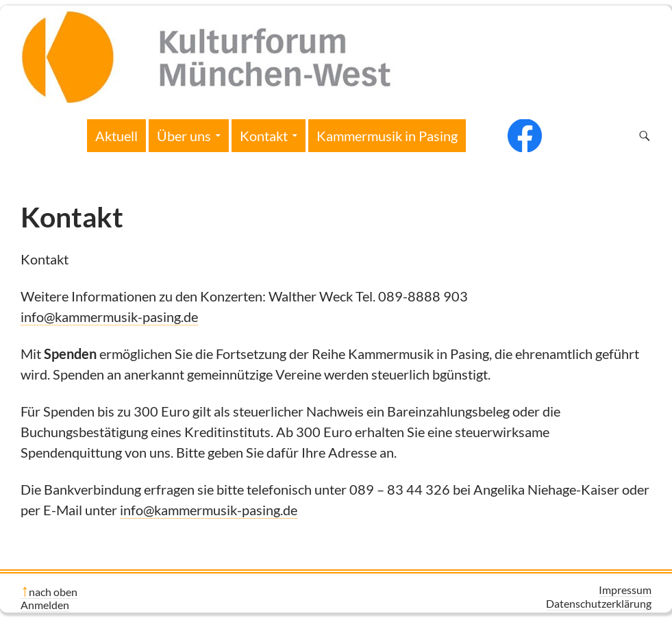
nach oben (53, 592)
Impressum (625, 590)
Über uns (184, 136)
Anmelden (45, 605)
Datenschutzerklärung (599, 603)
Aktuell (116, 136)
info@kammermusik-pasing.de (109, 317)
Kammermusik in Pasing (387, 136)
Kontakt (264, 136)
